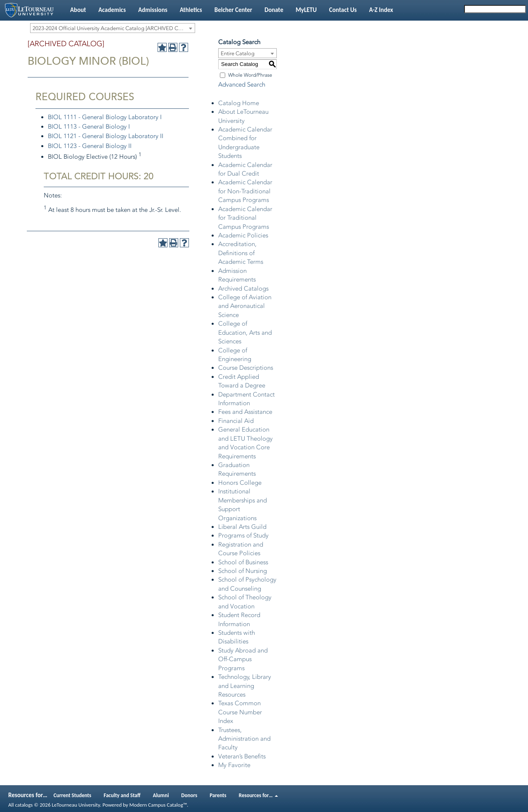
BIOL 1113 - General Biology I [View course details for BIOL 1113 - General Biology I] (89, 127)
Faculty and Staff (122, 795)
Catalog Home (239, 103)
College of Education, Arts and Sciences (245, 332)
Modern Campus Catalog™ (158, 805)
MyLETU (306, 10)
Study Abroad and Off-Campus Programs (243, 659)
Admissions (153, 10)
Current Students (73, 795)
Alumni (161, 795)
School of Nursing (243, 571)
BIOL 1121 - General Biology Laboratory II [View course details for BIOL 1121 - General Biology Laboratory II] (106, 136)
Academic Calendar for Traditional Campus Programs (245, 218)
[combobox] (113, 28)
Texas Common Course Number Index (240, 712)
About (78, 10)
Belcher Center (233, 10)
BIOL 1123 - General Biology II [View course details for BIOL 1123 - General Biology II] (90, 146)
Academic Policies (243, 235)
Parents (218, 795)
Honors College (240, 483)
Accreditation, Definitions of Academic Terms (241, 253)
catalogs (24, 805)
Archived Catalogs (243, 289)
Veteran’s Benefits (242, 756)
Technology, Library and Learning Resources (245, 686)
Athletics (191, 10)
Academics (112, 10)
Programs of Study (243, 535)
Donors (189, 795)
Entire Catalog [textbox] (238, 53)
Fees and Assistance (245, 412)
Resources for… (258, 795)
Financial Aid (236, 421)
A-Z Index (381, 10)
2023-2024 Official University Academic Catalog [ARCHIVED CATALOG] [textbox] (114, 28)
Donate (274, 10)
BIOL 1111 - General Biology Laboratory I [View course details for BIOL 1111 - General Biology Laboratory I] (105, 117)
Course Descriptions (246, 368)
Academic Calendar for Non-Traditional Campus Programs (245, 191)
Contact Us (343, 10)
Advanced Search (242, 84)
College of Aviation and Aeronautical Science (245, 306)
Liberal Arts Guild (242, 527)
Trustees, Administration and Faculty (244, 739)
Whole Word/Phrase (250, 75)
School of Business (243, 562)
